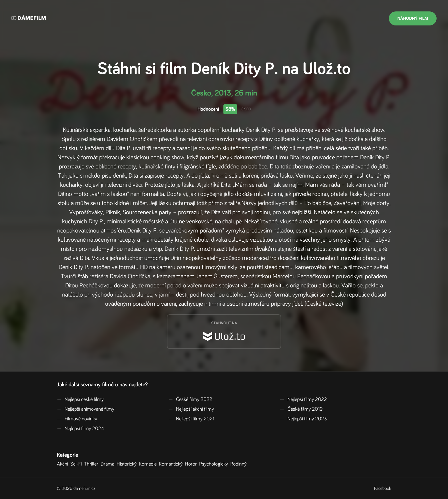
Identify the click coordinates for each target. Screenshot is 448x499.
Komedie (149, 464)
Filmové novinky (77, 419)
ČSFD (246, 109)
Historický (128, 464)
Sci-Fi (77, 464)
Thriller (92, 464)
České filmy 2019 (301, 409)
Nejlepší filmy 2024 (80, 429)
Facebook (383, 488)
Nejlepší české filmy (80, 399)
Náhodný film (413, 18)
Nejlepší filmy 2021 (191, 419)
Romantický (172, 464)
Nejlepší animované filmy (86, 409)
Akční (64, 464)
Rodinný (240, 464)
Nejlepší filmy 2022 (303, 399)
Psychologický (215, 464)
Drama (109, 464)
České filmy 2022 (190, 399)
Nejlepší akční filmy (191, 409)
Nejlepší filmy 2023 (303, 419)
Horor (192, 464)
